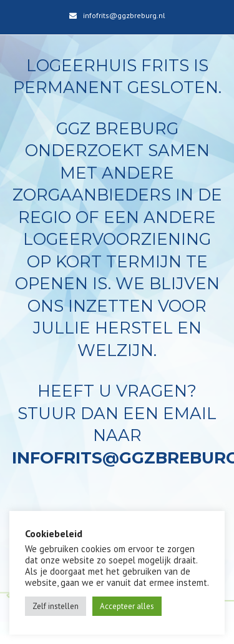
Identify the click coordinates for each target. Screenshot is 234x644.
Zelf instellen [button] (56, 606)
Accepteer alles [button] (127, 606)
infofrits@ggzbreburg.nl (124, 15)
